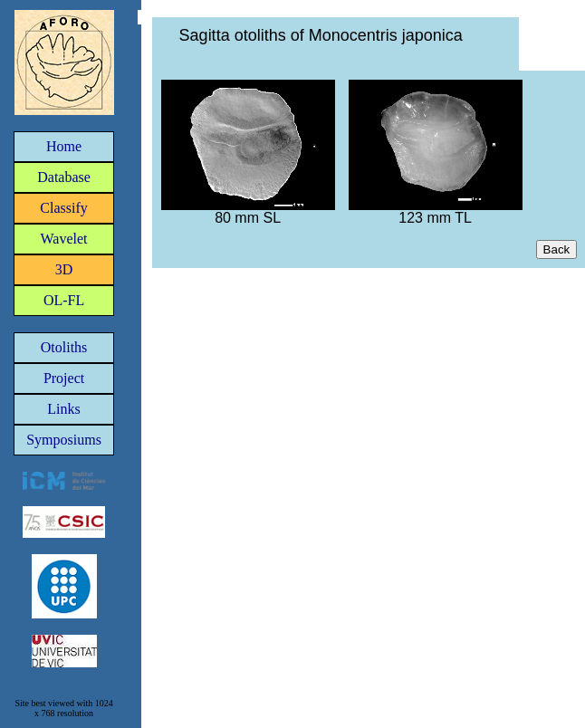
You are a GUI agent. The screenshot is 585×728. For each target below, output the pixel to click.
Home (64, 146)
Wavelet (64, 239)
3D (64, 269)
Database (64, 177)
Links (63, 409)
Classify (63, 208)
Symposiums (64, 440)
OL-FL (64, 300)
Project (64, 378)
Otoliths (64, 347)
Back (557, 249)
